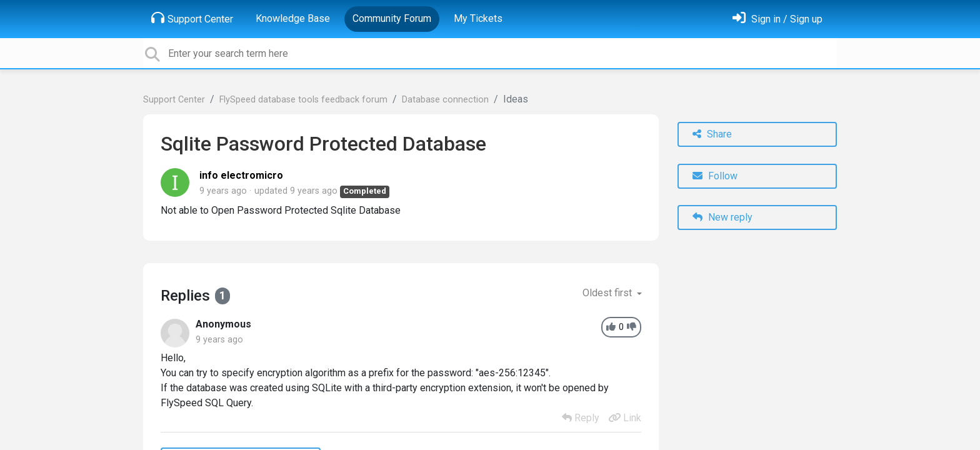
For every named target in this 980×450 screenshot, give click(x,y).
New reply (722, 217)
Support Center (192, 18)
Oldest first (608, 293)
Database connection (445, 100)
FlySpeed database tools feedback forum (303, 100)
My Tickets (478, 18)
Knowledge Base (293, 18)
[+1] (611, 327)
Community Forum (392, 18)
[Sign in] (777, 19)
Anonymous (223, 324)
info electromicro (241, 175)
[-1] (632, 327)
